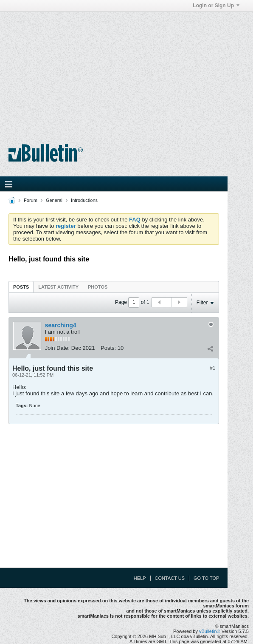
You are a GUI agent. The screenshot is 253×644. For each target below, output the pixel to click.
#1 (212, 368)
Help (140, 578)
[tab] (21, 287)
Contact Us (170, 578)
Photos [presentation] (98, 287)
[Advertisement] (127, 71)
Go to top (206, 578)
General (54, 200)
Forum (31, 200)
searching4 (61, 325)
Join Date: (58, 348)
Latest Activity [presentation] (58, 287)
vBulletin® (210, 631)
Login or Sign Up (216, 6)
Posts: (108, 348)
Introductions (84, 200)
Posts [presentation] (21, 287)
